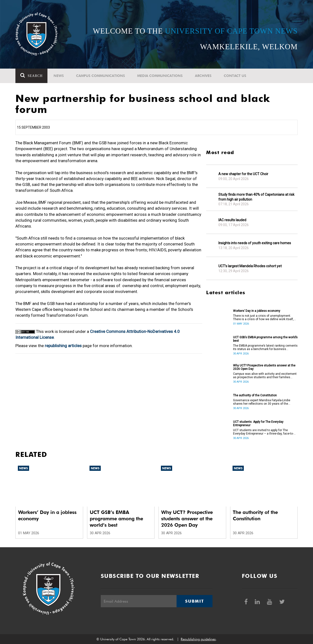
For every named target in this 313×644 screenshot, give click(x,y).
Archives (203, 76)
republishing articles (63, 346)
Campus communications (101, 76)
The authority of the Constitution (255, 395)
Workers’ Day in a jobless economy (257, 311)
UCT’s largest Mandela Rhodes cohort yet (250, 266)
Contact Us (235, 76)
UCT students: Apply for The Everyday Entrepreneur (258, 424)
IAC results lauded (232, 220)
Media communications (160, 76)
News (59, 76)
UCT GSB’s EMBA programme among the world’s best (265, 339)
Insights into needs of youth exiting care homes (255, 243)
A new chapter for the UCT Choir (243, 174)
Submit (194, 601)
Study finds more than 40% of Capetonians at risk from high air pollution (256, 197)
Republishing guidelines (198, 639)
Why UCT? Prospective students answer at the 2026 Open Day (264, 367)
